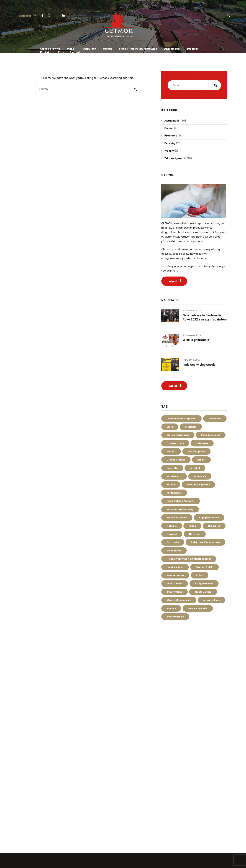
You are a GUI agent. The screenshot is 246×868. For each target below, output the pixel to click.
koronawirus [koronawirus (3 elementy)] (174, 493)
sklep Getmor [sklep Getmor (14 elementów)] (175, 583)
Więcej (173, 386)
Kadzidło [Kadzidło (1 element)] (172, 468)
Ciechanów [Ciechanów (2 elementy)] (215, 418)
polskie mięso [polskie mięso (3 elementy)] (175, 567)
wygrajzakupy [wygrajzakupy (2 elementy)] (212, 600)
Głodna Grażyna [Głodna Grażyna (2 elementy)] (176, 460)
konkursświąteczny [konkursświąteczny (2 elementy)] (198, 484)
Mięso (168, 128)
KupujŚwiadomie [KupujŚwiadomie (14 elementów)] (209, 517)
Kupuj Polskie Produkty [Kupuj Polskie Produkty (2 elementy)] (181, 501)
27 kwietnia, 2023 (192, 311)
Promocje (171, 135)
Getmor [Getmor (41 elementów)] (171, 451)
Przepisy (170, 143)
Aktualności (172, 120)
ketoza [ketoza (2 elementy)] (171, 484)
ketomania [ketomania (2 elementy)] (200, 476)
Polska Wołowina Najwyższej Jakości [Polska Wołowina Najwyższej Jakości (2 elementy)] (189, 559)
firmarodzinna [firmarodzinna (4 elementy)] (175, 443)
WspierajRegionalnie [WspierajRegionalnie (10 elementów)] (179, 600)
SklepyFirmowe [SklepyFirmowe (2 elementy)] (204, 583)
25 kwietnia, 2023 (192, 335)
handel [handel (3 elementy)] (201, 460)
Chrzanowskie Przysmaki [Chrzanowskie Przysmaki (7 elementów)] (181, 418)
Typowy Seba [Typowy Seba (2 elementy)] (175, 592)
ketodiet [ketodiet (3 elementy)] (195, 468)
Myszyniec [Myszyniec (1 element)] (214, 526)
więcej (173, 281)
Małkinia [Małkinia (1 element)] (172, 526)
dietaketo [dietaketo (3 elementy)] (191, 427)
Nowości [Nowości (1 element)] (172, 534)
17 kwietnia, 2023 (191, 360)
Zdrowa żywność (175, 158)
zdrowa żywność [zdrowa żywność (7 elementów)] (198, 608)
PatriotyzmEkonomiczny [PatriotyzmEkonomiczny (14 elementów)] (205, 542)
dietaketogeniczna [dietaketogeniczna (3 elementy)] (178, 435)
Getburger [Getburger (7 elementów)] (202, 443)
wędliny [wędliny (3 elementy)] (171, 608)
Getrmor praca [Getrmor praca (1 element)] (196, 451)
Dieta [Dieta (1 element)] (170, 427)
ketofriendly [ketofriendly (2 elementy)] (174, 476)
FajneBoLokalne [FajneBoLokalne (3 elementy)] (211, 435)
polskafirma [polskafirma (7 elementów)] (174, 550)
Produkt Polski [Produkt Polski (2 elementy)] (204, 567)
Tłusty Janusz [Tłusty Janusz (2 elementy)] (203, 592)
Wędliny (169, 150)
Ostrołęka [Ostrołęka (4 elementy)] (173, 542)
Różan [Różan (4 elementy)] (200, 575)
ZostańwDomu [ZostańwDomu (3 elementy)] (175, 616)
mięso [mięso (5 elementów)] (192, 526)
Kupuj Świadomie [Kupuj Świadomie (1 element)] (177, 517)
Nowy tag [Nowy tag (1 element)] (195, 534)
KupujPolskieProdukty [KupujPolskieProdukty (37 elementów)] (180, 509)
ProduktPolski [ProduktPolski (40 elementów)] (175, 575)
